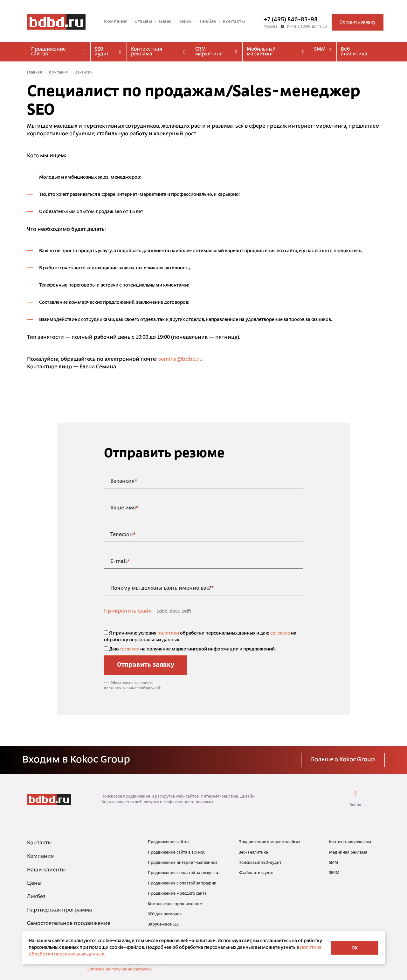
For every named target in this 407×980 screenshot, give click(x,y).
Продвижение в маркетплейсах (269, 842)
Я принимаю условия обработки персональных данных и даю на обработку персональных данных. (200, 636)
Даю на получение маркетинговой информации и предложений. (190, 649)
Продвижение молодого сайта (177, 894)
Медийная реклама (348, 853)
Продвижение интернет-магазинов (183, 863)
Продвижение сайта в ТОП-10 (177, 853)
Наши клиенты (46, 870)
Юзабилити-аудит (256, 873)
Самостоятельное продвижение (69, 924)
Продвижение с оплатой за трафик (182, 884)
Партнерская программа (59, 910)
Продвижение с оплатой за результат (184, 873)
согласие (280, 633)
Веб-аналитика (354, 52)
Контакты (234, 22)
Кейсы (186, 22)
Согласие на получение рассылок (120, 969)
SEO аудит (109, 52)
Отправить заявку (146, 665)
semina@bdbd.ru (181, 359)
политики (168, 633)
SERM (334, 873)
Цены (165, 22)
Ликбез (208, 22)
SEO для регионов (165, 914)
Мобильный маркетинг (276, 52)
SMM (323, 50)
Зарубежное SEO (164, 925)
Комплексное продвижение (175, 904)
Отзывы (143, 22)
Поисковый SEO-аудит (260, 863)
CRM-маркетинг (217, 52)
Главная (34, 72)
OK (355, 948)
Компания (116, 22)
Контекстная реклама (159, 52)
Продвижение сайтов (59, 52)
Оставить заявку (358, 22)
